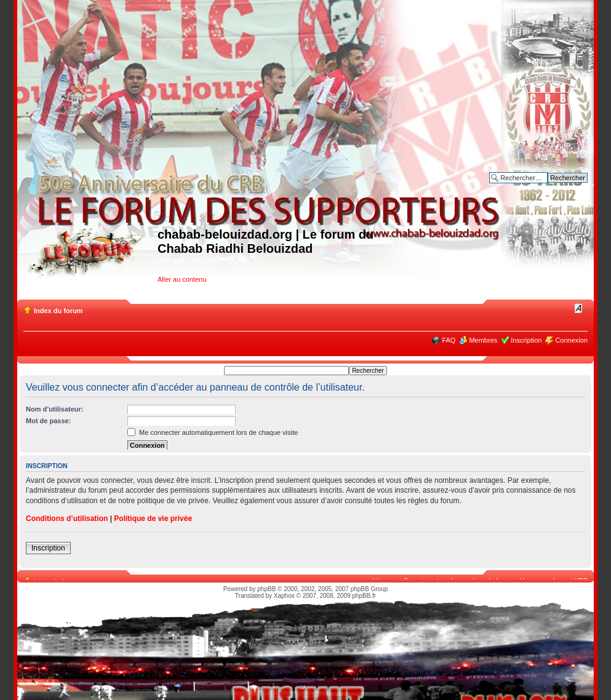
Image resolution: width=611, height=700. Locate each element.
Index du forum (58, 311)
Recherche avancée (557, 187)
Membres (483, 340)
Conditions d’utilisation (67, 519)
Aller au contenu (182, 279)
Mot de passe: (48, 421)
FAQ (449, 340)
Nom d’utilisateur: (55, 409)
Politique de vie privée (153, 519)
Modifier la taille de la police (579, 308)
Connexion (571, 340)
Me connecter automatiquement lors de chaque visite (213, 432)
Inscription (526, 340)
